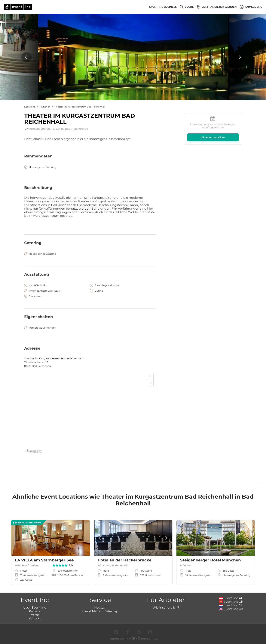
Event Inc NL (231, 605)
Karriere (35, 611)
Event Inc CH (231, 602)
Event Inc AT (231, 598)
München (45, 107)
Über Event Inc (35, 608)
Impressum (118, 638)
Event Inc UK (231, 609)
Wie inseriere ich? (166, 608)
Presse (35, 615)
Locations (30, 107)
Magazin (100, 608)
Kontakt (35, 618)
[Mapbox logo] (34, 451)
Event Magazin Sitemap (100, 611)
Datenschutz (148, 638)
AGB (132, 638)
